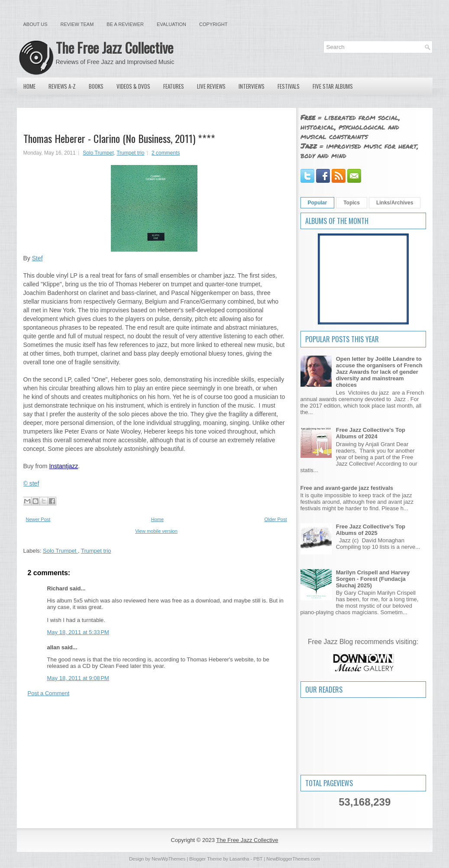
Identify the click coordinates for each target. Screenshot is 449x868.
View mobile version (156, 531)
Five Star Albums (333, 86)
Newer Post (38, 519)
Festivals (289, 86)
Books (96, 86)
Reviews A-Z (62, 86)
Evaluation (171, 24)
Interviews (252, 86)
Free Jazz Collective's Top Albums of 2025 (371, 530)
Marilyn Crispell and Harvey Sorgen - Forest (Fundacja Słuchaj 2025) (373, 579)
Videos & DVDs (133, 86)
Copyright (213, 24)
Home (29, 86)
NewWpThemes (168, 859)
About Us (36, 24)
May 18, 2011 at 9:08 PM (78, 678)
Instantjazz (63, 466)
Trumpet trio (130, 153)
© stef (31, 483)
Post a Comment (49, 693)
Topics (352, 203)
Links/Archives (395, 203)
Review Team (77, 24)
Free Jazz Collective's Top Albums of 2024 (371, 433)
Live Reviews (211, 86)
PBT (258, 859)
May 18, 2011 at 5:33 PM (78, 632)
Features (174, 86)
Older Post (276, 519)
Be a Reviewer (125, 24)
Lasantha (239, 859)
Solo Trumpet (98, 153)
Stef (37, 258)
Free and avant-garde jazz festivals (347, 488)
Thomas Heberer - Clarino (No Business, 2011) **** (119, 138)
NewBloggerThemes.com (293, 859)
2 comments (166, 153)
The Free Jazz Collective (115, 47)
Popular (318, 203)
